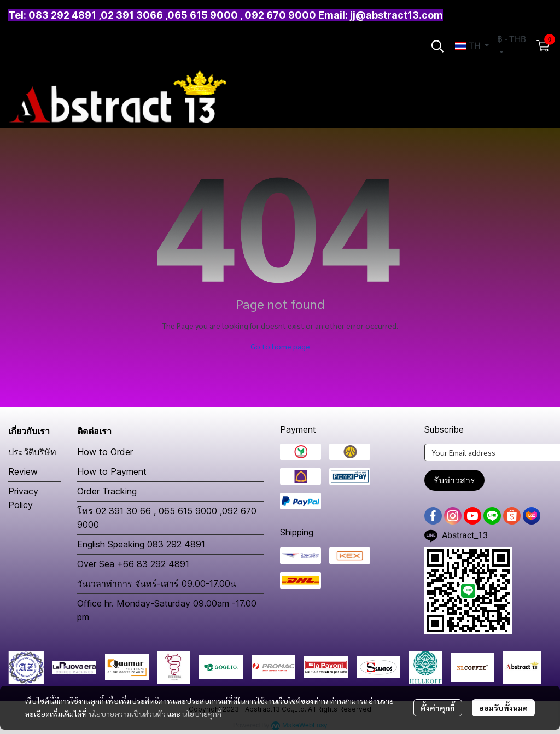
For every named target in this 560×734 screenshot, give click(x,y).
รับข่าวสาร (454, 480)
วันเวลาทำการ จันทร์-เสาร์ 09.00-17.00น (157, 584)
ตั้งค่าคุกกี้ (438, 708)
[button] (437, 46)
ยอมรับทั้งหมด (503, 708)
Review (23, 471)
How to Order (105, 452)
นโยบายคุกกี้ (202, 714)
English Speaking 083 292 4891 (141, 544)
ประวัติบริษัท (32, 452)
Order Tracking (107, 491)
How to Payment (112, 471)
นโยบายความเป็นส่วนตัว (127, 714)
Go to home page (280, 346)
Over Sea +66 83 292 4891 (133, 564)
